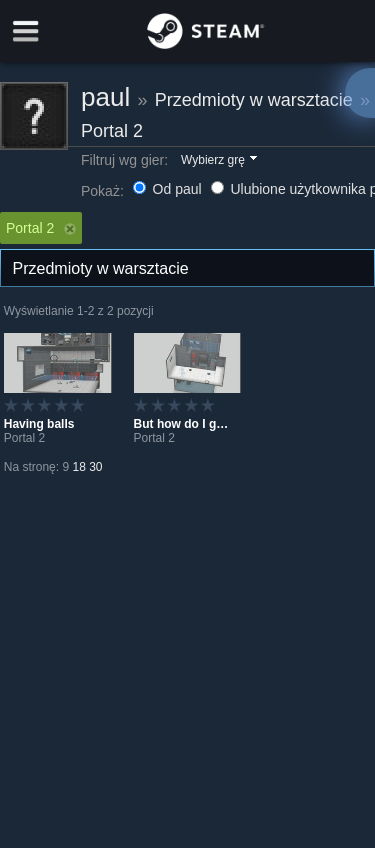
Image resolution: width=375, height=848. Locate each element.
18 (78, 467)
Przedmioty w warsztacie (254, 100)
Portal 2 (112, 131)
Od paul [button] (169, 189)
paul (105, 97)
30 (95, 467)
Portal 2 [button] (41, 228)
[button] (218, 161)
